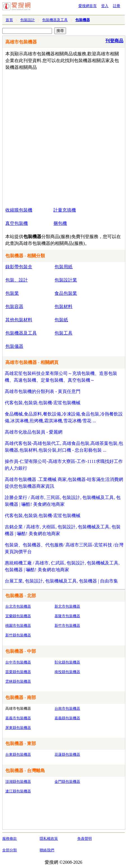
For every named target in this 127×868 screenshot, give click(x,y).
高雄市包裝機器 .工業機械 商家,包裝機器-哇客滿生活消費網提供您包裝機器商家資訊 (64, 483)
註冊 (117, 6)
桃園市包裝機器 (18, 626)
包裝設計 (28, 20)
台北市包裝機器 (18, 606)
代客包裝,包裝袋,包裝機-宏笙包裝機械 (43, 403)
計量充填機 (65, 210)
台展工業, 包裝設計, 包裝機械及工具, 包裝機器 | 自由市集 (61, 581)
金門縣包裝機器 (67, 782)
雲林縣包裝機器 (18, 681)
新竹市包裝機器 (67, 626)
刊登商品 (114, 41)
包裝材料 (63, 306)
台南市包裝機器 (67, 708)
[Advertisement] (63, 137)
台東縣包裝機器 (18, 754)
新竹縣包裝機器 (18, 635)
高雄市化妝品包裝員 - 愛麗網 (34, 432)
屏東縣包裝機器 (18, 728)
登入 (105, 6)
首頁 (9, 20)
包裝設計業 (66, 280)
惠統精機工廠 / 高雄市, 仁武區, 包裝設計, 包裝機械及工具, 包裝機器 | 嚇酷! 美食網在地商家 (62, 566)
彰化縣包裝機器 (67, 662)
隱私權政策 (49, 839)
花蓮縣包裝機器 (67, 754)
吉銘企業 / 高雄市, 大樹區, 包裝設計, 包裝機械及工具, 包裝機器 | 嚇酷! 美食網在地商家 (63, 530)
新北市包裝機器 (67, 606)
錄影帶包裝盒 (19, 267)
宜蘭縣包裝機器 (18, 616)
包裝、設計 (17, 280)
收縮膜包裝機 (19, 210)
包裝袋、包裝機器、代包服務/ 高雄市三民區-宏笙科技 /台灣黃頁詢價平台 (64, 548)
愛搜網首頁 (88, 6)
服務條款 (10, 839)
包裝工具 (63, 333)
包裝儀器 (14, 346)
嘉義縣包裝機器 (67, 718)
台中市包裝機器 (18, 662)
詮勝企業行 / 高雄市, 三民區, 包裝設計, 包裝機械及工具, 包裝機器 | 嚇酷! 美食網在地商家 (63, 501)
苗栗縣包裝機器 (18, 672)
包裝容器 (14, 306)
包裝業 (12, 293)
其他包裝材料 (19, 320)
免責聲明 (85, 839)
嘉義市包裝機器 (18, 718)
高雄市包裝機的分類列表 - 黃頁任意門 (43, 391)
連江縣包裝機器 (18, 791)
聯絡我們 (47, 850)
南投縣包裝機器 (67, 672)
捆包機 (60, 223)
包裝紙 (61, 320)
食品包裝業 (66, 293)
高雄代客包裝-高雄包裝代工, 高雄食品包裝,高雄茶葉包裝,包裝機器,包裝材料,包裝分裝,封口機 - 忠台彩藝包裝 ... (64, 447)
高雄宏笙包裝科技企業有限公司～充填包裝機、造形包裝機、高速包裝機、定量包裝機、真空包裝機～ (61, 377)
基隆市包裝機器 (67, 616)
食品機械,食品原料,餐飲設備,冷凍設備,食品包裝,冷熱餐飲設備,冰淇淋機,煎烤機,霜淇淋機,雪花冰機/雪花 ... (64, 417)
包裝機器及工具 (55, 20)
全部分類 (10, 850)
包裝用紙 (63, 267)
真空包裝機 (17, 223)
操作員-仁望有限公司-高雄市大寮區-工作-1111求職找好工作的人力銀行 (64, 465)
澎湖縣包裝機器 (18, 782)
